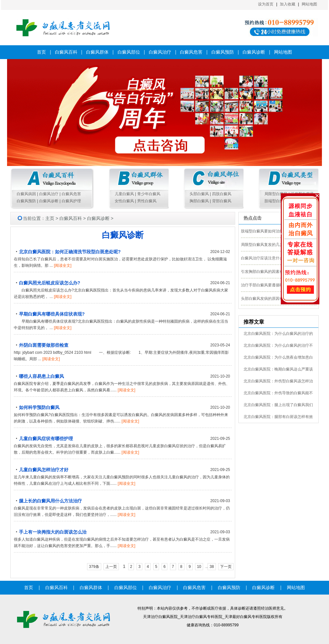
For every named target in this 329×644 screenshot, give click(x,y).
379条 (94, 567)
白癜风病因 (26, 194)
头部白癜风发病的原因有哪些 (266, 299)
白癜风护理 (71, 201)
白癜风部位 (129, 52)
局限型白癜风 (276, 194)
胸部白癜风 (199, 201)
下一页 (226, 567)
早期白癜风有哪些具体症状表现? (52, 314)
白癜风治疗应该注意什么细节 (266, 258)
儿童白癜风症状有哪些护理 (46, 439)
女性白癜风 (124, 201)
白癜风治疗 (160, 52)
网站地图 (309, 4)
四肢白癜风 (222, 194)
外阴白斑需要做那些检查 (44, 345)
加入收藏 (288, 4)
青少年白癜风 (149, 194)
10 (199, 567)
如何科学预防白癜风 (39, 407)
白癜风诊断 (254, 52)
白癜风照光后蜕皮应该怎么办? (50, 283)
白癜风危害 (191, 52)
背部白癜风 (222, 201)
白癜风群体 (97, 52)
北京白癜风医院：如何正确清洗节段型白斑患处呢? (70, 252)
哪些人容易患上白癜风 (41, 376)
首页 (41, 52)
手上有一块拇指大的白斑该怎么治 (53, 532)
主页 (50, 218)
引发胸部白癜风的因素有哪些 (266, 272)
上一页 (111, 567)
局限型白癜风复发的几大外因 (266, 245)
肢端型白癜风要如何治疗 (262, 231)
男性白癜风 (147, 201)
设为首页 (266, 4)
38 (212, 567)
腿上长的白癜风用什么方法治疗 (50, 501)
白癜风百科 (66, 52)
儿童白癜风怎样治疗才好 (44, 470)
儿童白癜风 (124, 194)
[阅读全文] (63, 265)
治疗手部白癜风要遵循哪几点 (266, 285)
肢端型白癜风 (276, 201)
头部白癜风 (199, 194)
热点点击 (253, 218)
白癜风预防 (223, 52)
